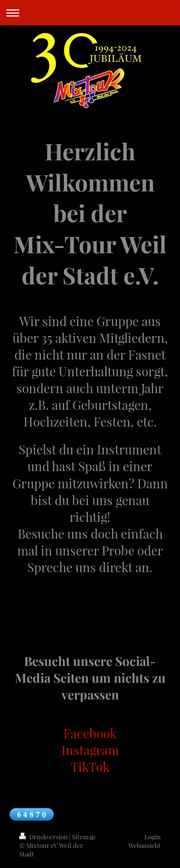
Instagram (90, 750)
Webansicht (144, 845)
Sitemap (84, 837)
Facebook (90, 733)
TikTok (90, 767)
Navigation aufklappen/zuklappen (90, 13)
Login (153, 837)
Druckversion (44, 837)
